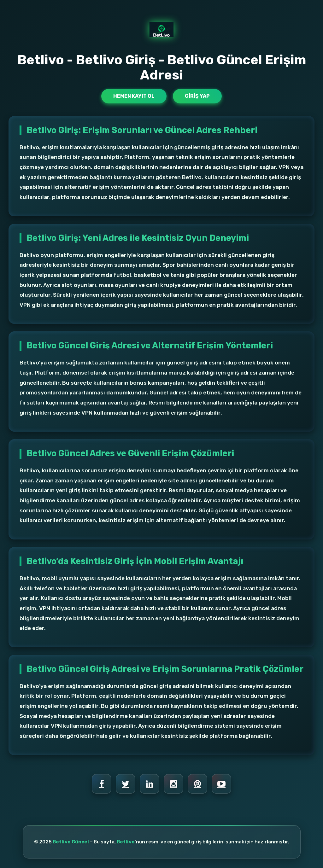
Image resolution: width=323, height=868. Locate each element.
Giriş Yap (197, 96)
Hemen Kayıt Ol (134, 96)
